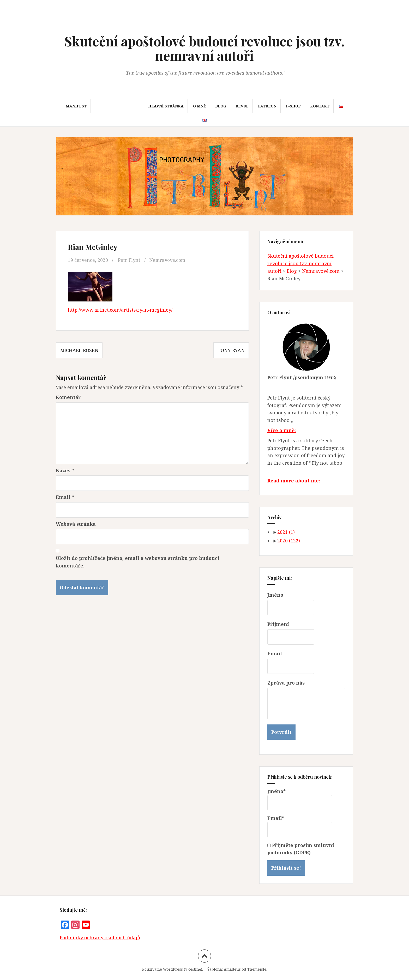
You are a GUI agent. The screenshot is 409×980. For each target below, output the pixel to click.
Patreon (267, 106)
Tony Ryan (231, 350)
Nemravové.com (168, 260)
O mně (199, 106)
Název (65, 470)
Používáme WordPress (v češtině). (173, 969)
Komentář (68, 397)
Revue (242, 106)
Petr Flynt (129, 260)
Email (65, 497)
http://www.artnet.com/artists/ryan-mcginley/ (120, 310)
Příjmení (278, 624)
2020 (289, 541)
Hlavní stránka (166, 106)
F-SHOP (293, 106)
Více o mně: (282, 430)
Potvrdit (281, 732)
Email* (300, 826)
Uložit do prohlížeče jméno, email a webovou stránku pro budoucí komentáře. (138, 562)
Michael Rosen (79, 350)
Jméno (275, 595)
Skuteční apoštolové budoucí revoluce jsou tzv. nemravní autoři (205, 48)
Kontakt (320, 106)
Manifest (76, 106)
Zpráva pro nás (286, 683)
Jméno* (300, 799)
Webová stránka (76, 524)
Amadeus (232, 969)
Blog (221, 106)
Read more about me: (294, 481)
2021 (286, 532)
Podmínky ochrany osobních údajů (100, 937)
